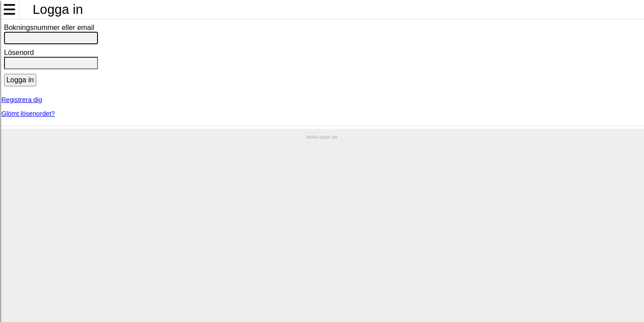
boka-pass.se (322, 137)
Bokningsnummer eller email (49, 28)
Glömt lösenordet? (28, 114)
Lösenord (19, 53)
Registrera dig (22, 100)
